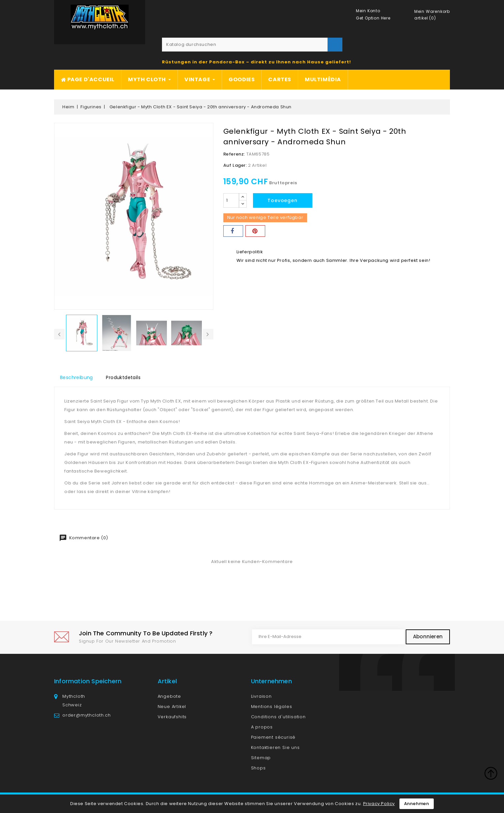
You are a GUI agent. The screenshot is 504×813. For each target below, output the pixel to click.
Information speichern (88, 681)
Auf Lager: (235, 165)
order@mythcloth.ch (86, 715)
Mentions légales (272, 707)
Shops (258, 768)
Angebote (169, 696)
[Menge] (231, 200)
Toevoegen (282, 200)
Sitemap (261, 758)
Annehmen (417, 804)
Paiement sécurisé (273, 737)
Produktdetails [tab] (123, 377)
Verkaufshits (172, 717)
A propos (262, 727)
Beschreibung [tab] (77, 377)
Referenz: (234, 154)
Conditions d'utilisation (278, 717)
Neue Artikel (172, 707)
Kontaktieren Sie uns (275, 747)
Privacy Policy (379, 804)
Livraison (261, 696)
